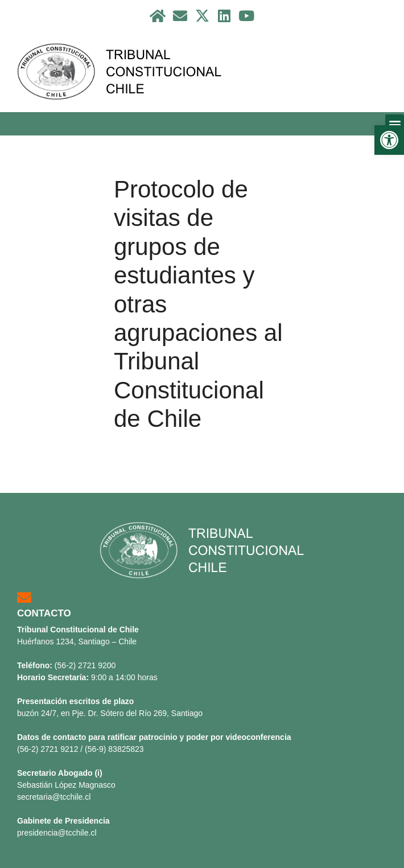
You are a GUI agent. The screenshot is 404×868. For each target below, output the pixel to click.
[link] (389, 140)
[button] (395, 124)
